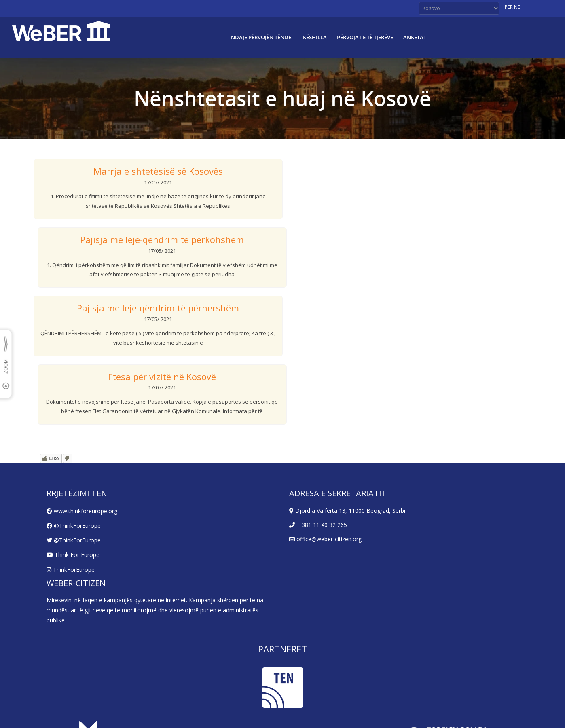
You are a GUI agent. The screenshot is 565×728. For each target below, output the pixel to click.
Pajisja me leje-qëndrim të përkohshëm (162, 239)
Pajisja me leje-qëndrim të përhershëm (158, 308)
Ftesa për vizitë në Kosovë (162, 377)
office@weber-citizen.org (325, 539)
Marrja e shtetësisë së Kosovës (158, 171)
